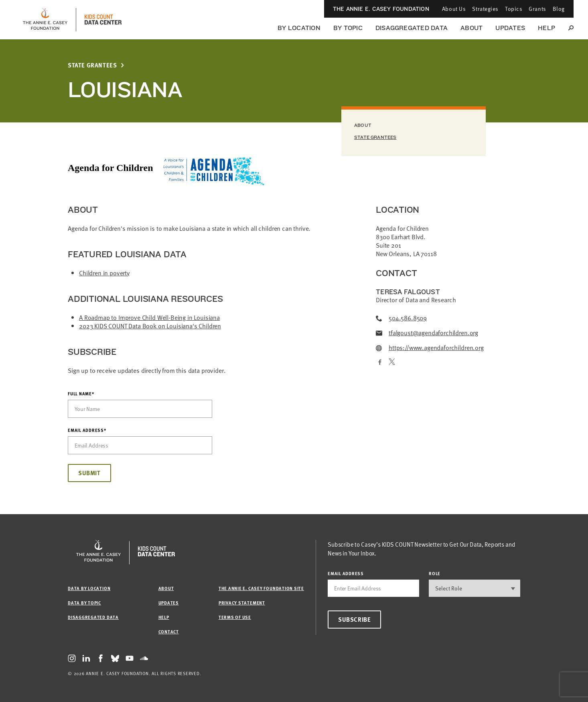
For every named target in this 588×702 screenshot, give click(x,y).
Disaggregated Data (412, 28)
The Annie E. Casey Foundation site (261, 588)
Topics (514, 9)
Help (546, 28)
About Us (454, 9)
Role (435, 573)
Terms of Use (235, 617)
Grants (537, 9)
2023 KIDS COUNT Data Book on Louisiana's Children (150, 326)
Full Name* (81, 394)
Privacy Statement (242, 603)
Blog (559, 9)
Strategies (485, 9)
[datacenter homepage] (103, 20)
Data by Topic (84, 603)
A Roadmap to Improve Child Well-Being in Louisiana (149, 317)
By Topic (348, 28)
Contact (169, 632)
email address (346, 573)
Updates (510, 28)
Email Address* (87, 430)
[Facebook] (379, 363)
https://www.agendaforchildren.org (430, 348)
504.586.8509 (401, 318)
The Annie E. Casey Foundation (381, 9)
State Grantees (92, 65)
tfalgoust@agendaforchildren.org (427, 333)
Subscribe (354, 619)
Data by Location (89, 588)
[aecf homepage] (45, 20)
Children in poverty (104, 273)
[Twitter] (392, 363)
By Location (299, 28)
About (471, 28)
